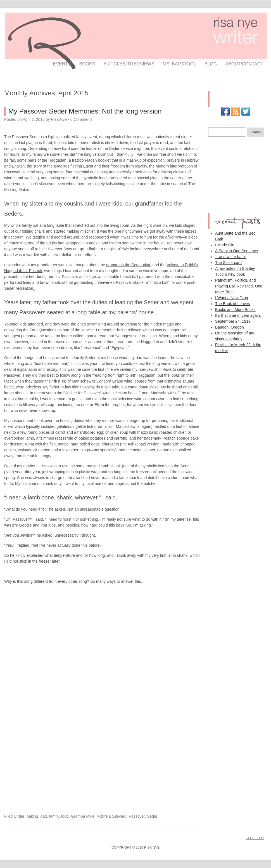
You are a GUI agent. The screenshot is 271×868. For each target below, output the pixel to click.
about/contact (244, 64)
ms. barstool (179, 64)
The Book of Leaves (233, 304)
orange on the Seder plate (129, 265)
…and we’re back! (231, 257)
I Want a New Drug (232, 298)
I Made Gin (225, 245)
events (62, 64)
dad (43, 816)
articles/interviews (129, 64)
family (54, 816)
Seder (152, 816)
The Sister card (228, 263)
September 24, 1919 (233, 321)
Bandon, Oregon (230, 327)
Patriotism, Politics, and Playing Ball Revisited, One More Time (239, 286)
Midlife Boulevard (112, 816)
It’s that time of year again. (238, 315)
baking (32, 816)
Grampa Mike (83, 816)
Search (255, 132)
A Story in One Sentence (236, 251)
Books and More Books (235, 310)
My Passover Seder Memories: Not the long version (85, 111)
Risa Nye (59, 119)
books (87, 64)
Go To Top (255, 838)
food (65, 816)
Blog (211, 64)
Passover (137, 816)
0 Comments (81, 119)
